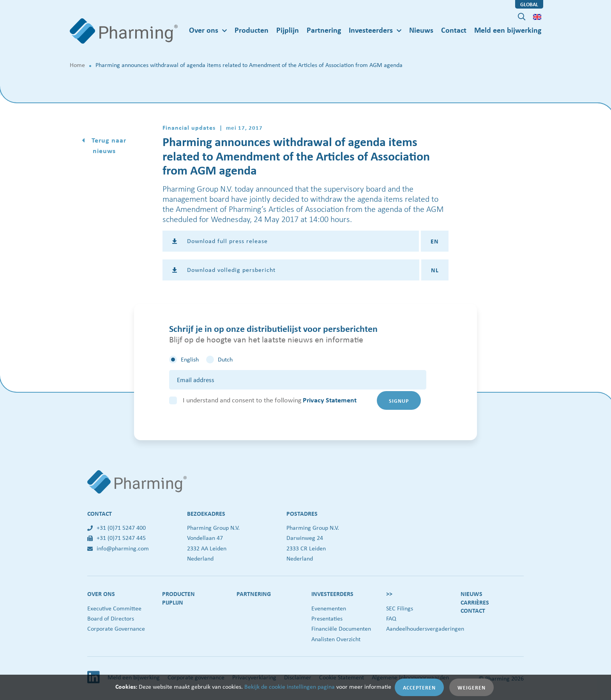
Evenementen (329, 608)
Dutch (225, 359)
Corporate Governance (116, 629)
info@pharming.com (118, 548)
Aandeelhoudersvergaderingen (425, 629)
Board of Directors (111, 618)
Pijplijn (288, 30)
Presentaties (327, 618)
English (190, 359)
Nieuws (421, 30)
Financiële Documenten (341, 629)
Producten (252, 30)
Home (77, 65)
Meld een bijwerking (508, 30)
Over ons (101, 594)
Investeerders (332, 594)
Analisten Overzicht (336, 639)
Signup (399, 401)
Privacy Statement (330, 400)
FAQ (391, 618)
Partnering (324, 30)
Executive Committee (114, 608)
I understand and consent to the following (270, 400)
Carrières (475, 602)
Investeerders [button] (371, 30)
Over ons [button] (204, 30)
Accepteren (419, 687)
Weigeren (471, 687)
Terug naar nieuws (108, 145)
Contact (454, 30)
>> (389, 594)
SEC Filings (400, 608)
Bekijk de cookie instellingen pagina (290, 687)
